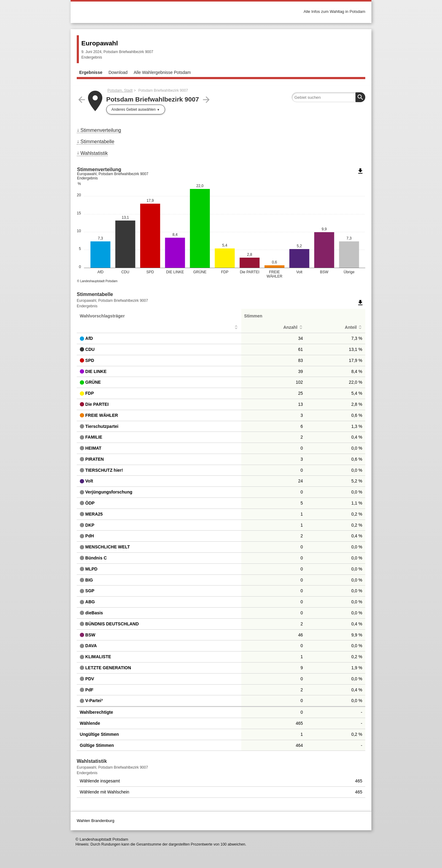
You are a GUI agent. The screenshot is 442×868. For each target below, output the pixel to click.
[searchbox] (328, 97)
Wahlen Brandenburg (95, 821)
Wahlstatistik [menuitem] (94, 153)
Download (118, 72)
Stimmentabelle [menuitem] (97, 142)
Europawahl (100, 43)
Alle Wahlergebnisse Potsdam (162, 72)
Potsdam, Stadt (120, 90)
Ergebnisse (91, 72)
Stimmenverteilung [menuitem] (101, 130)
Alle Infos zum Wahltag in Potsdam (334, 12)
